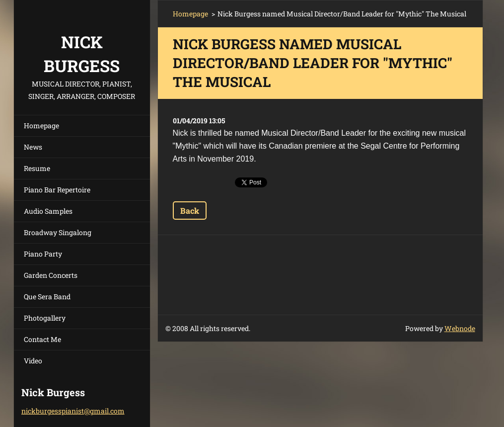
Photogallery (45, 318)
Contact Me (42, 339)
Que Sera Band (47, 297)
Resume (37, 168)
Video (33, 361)
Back (190, 211)
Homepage (41, 126)
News (33, 147)
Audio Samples (48, 211)
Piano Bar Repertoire (57, 190)
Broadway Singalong (58, 232)
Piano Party (43, 254)
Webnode (460, 328)
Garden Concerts (51, 275)
